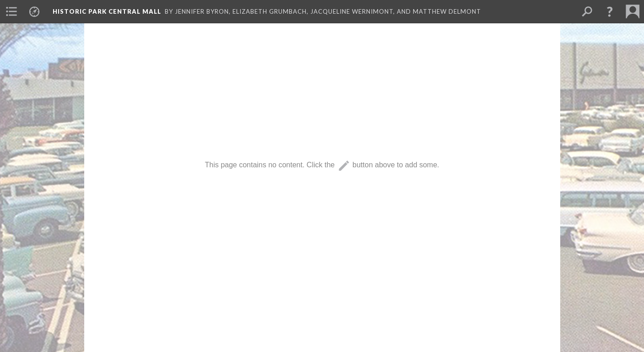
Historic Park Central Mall (107, 11)
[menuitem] (11, 11)
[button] (610, 11)
